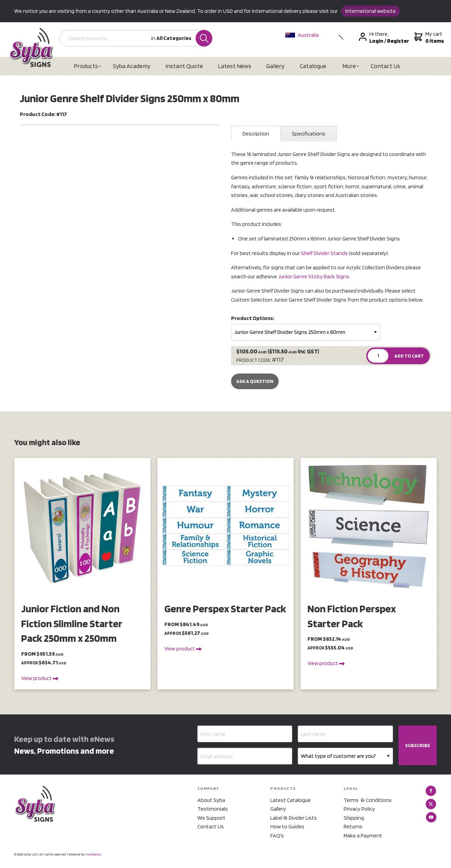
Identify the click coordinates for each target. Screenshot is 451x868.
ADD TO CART (409, 356)
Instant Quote (184, 66)
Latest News (235, 66)
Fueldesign (93, 854)
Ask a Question (255, 381)
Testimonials (213, 809)
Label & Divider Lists (294, 818)
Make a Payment (363, 836)
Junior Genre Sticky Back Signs (314, 276)
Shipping (354, 818)
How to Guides (287, 826)
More (349, 66)
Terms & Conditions (368, 800)
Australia (302, 35)
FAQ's (277, 836)
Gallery (275, 66)
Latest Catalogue (290, 800)
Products (86, 66)
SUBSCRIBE (418, 745)
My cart (428, 38)
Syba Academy (132, 66)
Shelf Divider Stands (324, 253)
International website (371, 11)
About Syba (211, 800)
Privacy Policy (359, 809)
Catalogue (313, 66)
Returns (353, 826)
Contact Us (386, 66)
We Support (211, 818)
